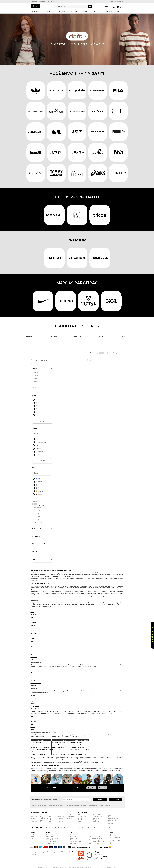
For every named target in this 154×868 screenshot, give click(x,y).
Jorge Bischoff (35, 628)
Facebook (33, 835)
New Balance (34, 657)
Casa (124, 337)
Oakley (32, 646)
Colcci (32, 631)
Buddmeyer (74, 754)
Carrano (33, 704)
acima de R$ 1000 (38, 522)
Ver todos (30, 337)
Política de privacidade (95, 838)
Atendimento (50, 836)
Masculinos (46, 747)
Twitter (32, 836)
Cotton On (33, 686)
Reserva (33, 636)
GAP (32, 672)
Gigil (32, 724)
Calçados (59, 752)
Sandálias (55, 747)
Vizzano (33, 639)
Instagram (34, 838)
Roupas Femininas (36, 743)
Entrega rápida (117, 838)
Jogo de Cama (60, 754)
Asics (32, 641)
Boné (62, 750)
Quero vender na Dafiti (76, 843)
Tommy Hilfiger (35, 623)
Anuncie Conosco (94, 843)
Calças (63, 743)
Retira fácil (115, 843)
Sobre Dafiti (73, 836)
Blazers (63, 745)
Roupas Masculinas (36, 745)
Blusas (59, 743)
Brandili (33, 649)
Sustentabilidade (94, 835)
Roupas (54, 752)
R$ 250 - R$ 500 (37, 516)
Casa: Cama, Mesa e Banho (38, 754)
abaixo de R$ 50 (37, 508)
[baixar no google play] (102, 788)
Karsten (80, 754)
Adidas (32, 609)
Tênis (59, 747)
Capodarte (33, 615)
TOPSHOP (33, 680)
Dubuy (32, 730)
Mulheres (48, 750)
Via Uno (33, 652)
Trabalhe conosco (75, 840)
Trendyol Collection (36, 683)
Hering (32, 719)
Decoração (67, 754)
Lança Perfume (35, 644)
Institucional (73, 838)
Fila (31, 620)
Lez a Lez (33, 722)
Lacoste (33, 696)
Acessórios (65, 752)
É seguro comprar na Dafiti (96, 842)
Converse (33, 617)
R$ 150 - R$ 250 (37, 513)
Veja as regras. (59, 805)
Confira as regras (102, 865)
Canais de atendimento (116, 1)
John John (33, 625)
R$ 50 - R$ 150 (37, 510)
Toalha (54, 754)
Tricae (32, 678)
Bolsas (54, 750)
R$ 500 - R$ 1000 (37, 519)
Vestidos (54, 743)
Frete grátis (116, 835)
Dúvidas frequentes (52, 835)
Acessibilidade (74, 835)
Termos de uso (50, 843)
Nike (32, 716)
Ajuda (110, 815)
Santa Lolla (33, 633)
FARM (32, 654)
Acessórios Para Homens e (39, 750)
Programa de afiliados (95, 836)
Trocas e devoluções (52, 838)
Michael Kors (34, 698)
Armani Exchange (35, 706)
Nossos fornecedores (76, 842)
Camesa (85, 754)
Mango (32, 670)
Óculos (58, 750)
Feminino (54, 337)
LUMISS (33, 727)
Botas (63, 747)
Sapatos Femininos (36, 747)
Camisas (54, 745)
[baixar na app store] (91, 788)
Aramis (32, 612)
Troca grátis (116, 840)
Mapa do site (50, 840)
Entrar (107, 7)
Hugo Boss (33, 701)
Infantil (100, 337)
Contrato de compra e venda (97, 840)
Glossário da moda (52, 842)
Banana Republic (35, 675)
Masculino (77, 337)
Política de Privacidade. (104, 805)
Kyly (32, 660)
